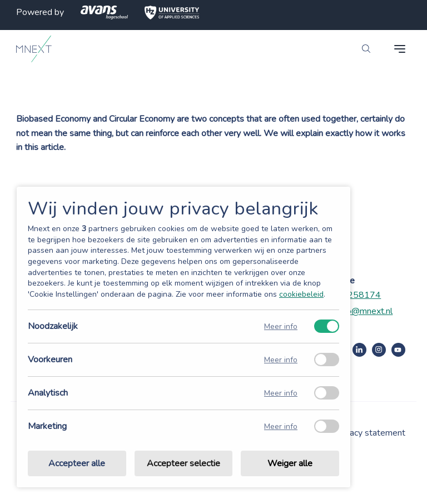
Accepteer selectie (183, 463)
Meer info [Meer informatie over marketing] (281, 426)
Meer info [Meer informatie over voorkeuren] (281, 360)
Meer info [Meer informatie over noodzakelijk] (281, 326)
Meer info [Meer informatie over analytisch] (281, 393)
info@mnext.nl (365, 311)
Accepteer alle (77, 463)
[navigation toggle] (400, 49)
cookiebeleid (301, 294)
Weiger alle (290, 463)
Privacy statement (370, 433)
